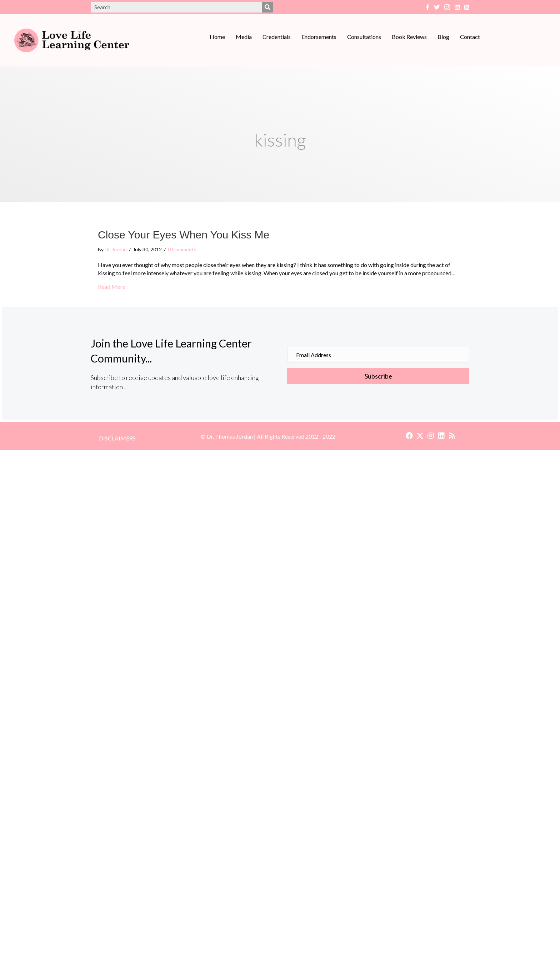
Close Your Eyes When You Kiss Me (184, 235)
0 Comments (182, 249)
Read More (112, 287)
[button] (409, 436)
